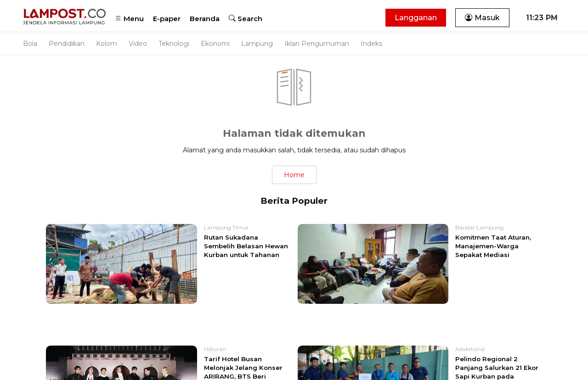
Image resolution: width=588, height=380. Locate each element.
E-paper (167, 19)
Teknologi (174, 44)
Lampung (257, 44)
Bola (30, 44)
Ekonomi (215, 44)
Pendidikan (67, 44)
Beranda (205, 19)
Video (138, 44)
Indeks (371, 44)
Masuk (482, 18)
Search (246, 19)
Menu (129, 19)
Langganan (416, 18)
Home (294, 175)
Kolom (107, 44)
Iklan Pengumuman (317, 44)
